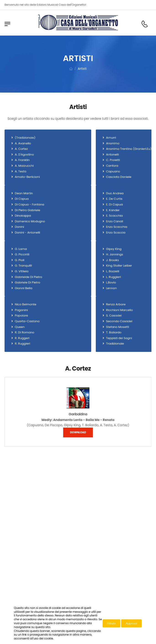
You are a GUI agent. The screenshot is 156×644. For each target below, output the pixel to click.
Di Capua (22, 199)
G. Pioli (20, 260)
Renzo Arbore (116, 304)
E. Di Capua (114, 205)
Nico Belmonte (26, 304)
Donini (19, 227)
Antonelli (112, 155)
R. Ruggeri (22, 338)
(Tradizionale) (25, 138)
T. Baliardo (114, 332)
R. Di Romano (25, 332)
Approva (131, 623)
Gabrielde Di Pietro (29, 277)
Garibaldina (78, 414)
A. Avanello (23, 143)
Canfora (112, 166)
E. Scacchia (114, 216)
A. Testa (21, 171)
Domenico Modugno (30, 221)
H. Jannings (115, 254)
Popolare (21, 316)
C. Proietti (113, 160)
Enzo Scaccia (116, 233)
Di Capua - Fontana (30, 205)
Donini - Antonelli (27, 233)
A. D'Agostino (24, 155)
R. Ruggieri (22, 344)
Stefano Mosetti (118, 327)
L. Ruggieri (113, 277)
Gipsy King (114, 249)
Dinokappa (23, 216)
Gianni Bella (24, 288)
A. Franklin (22, 160)
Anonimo (113, 143)
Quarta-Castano (27, 321)
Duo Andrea (115, 193)
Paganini (21, 310)
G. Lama (21, 249)
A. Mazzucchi (24, 166)
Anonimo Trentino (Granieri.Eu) (129, 149)
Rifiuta (112, 623)
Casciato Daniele (119, 177)
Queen (20, 327)
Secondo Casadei (119, 321)
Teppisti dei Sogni (119, 338)
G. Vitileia (22, 271)
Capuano (113, 171)
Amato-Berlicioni (27, 177)
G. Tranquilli (23, 266)
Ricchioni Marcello (119, 310)
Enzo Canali (115, 221)
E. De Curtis (114, 199)
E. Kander (113, 210)
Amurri (111, 138)
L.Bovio (111, 283)
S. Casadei (114, 316)
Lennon (111, 288)
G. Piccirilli (22, 254)
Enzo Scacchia (117, 227)
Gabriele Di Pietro (27, 283)
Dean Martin (24, 193)
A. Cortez (21, 149)
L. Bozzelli (113, 271)
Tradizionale (115, 344)
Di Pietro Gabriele (27, 210)
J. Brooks (112, 260)
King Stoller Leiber (119, 266)
